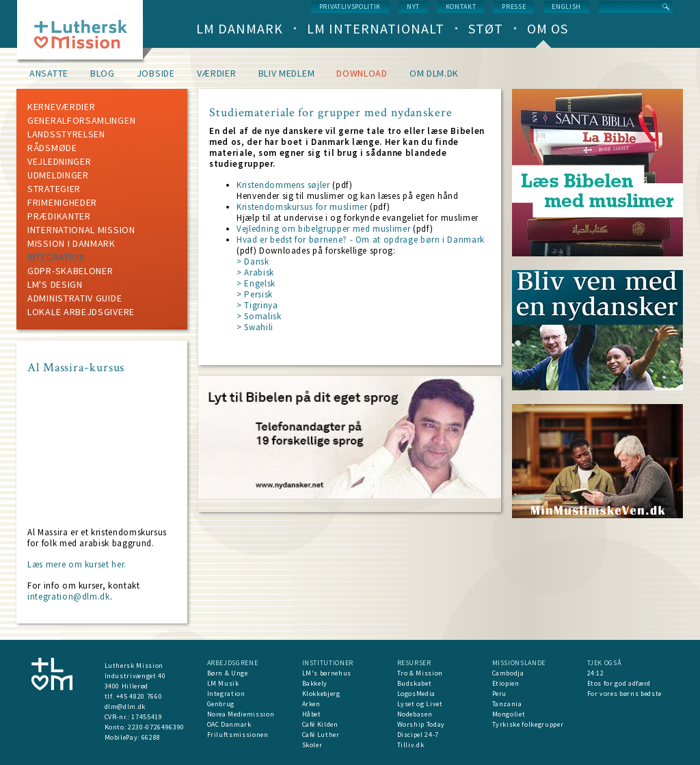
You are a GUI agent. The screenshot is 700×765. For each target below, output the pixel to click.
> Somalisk (259, 316)
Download (362, 73)
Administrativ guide (75, 298)
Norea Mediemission (241, 714)
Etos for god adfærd (619, 683)
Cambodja (508, 673)
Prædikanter (59, 216)
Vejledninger (59, 161)
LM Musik (223, 683)
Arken (311, 704)
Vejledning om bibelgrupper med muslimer (323, 229)
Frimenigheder (62, 202)
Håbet (312, 714)
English (566, 6)
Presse (514, 6)
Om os (548, 28)
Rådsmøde (52, 148)
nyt (413, 6)
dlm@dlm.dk (125, 707)
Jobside (156, 73)
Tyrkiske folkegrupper (528, 724)
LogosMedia (417, 694)
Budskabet (415, 683)
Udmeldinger (58, 175)
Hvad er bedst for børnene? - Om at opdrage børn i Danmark (361, 240)
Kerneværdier (61, 107)
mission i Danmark (71, 243)
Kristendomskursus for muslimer (302, 207)
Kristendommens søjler (283, 185)
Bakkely (315, 683)
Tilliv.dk (411, 745)
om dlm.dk (434, 73)
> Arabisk (255, 272)
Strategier (54, 189)
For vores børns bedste (624, 694)
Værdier (217, 73)
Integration (56, 257)
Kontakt (461, 6)
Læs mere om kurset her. (77, 564)
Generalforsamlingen (81, 120)
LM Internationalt (376, 28)
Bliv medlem (287, 73)
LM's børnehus (327, 673)
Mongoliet (509, 714)
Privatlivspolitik (350, 6)
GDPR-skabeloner (70, 271)
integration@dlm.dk (69, 596)
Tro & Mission (420, 673)
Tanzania (507, 704)
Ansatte (49, 73)
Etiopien (506, 683)
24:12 (596, 673)
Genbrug (221, 704)
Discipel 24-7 (418, 735)
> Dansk (253, 261)
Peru (500, 694)
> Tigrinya (257, 305)
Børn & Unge (228, 673)
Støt (486, 28)
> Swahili (255, 327)
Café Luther (321, 735)
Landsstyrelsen (66, 134)
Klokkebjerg (321, 694)
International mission (81, 230)
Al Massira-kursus (76, 367)
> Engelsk (256, 283)
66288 (151, 737)
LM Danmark (240, 28)
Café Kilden (320, 724)
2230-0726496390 (156, 727)
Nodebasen (415, 714)
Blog (103, 73)
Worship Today (421, 724)
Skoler (312, 745)
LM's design (55, 284)
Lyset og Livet (420, 704)
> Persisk (255, 294)
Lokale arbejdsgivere (81, 312)
